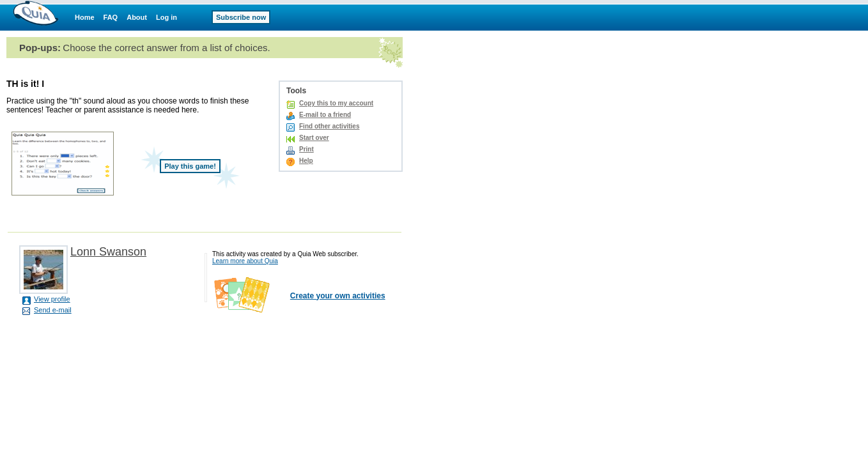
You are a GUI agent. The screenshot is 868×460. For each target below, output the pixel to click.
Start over (314, 138)
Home (85, 17)
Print (306, 149)
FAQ (111, 17)
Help (306, 161)
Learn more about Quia (245, 261)
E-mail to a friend (325, 115)
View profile (52, 299)
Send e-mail (53, 310)
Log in (167, 17)
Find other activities (329, 126)
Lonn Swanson (108, 252)
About (137, 17)
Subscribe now (241, 17)
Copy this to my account (336, 103)
